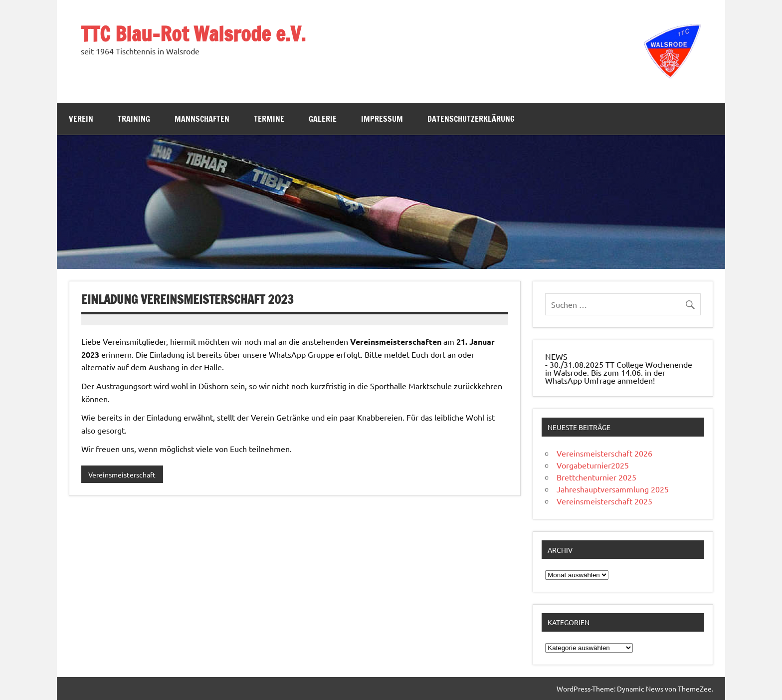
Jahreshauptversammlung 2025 (613, 489)
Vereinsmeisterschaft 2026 (604, 453)
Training (134, 119)
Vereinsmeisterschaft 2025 (604, 501)
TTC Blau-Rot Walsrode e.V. (193, 34)
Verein (81, 119)
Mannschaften (202, 119)
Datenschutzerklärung (471, 119)
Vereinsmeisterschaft (122, 474)
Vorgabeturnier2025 (593, 465)
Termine (269, 119)
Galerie (323, 119)
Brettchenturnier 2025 (596, 477)
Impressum (382, 119)
